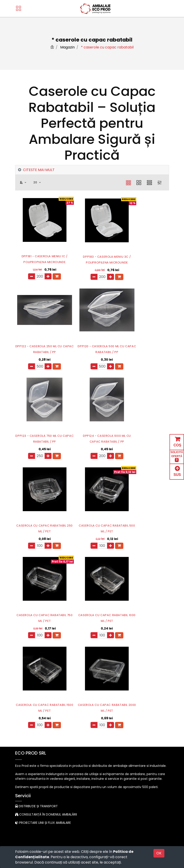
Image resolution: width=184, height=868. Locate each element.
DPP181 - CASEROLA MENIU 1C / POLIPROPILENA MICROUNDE (40, 259)
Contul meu (27, 730)
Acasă (22, 702)
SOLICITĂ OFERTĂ (177, 456)
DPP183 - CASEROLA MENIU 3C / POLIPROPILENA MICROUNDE (92, 259)
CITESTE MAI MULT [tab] (39, 170)
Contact (24, 740)
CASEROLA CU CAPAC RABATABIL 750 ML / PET (144, 438)
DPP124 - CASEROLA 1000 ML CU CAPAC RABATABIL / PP (144, 348)
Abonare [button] (158, 812)
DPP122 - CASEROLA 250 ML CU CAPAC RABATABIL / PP (144, 259)
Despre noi (26, 711)
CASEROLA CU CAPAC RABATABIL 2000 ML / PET (145, 527)
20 (36, 182)
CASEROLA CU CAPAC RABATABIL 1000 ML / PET (40, 527)
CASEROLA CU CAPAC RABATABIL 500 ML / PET (92, 438)
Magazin (67, 47)
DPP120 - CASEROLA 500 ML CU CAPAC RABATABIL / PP (40, 348)
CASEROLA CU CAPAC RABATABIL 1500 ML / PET (92, 527)
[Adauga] (43, 276)
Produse (24, 721)
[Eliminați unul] (27, 276)
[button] (26, 183)
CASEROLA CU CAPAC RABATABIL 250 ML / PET (40, 438)
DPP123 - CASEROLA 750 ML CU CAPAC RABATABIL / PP (92, 348)
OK (159, 853)
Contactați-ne (27, 781)
